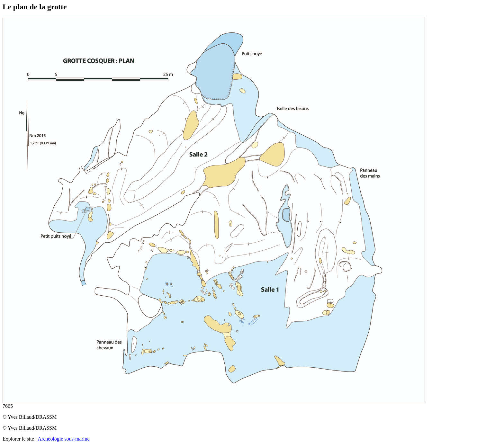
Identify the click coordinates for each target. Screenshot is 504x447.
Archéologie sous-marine (63, 439)
